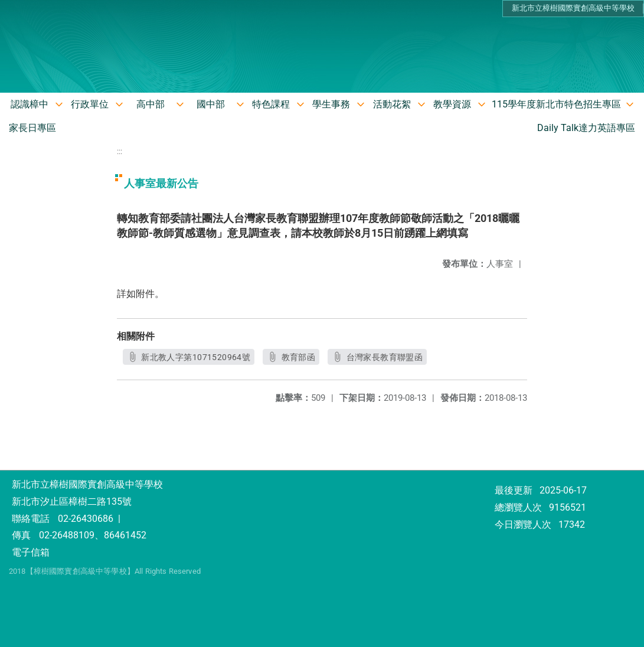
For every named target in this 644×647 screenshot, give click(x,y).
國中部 (211, 104)
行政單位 (90, 104)
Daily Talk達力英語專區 (586, 128)
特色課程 (271, 104)
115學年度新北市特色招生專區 (556, 104)
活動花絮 (392, 104)
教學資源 (452, 104)
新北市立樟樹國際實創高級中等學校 (573, 8)
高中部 (151, 104)
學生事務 (331, 104)
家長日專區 (32, 128)
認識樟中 (30, 104)
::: (120, 151)
